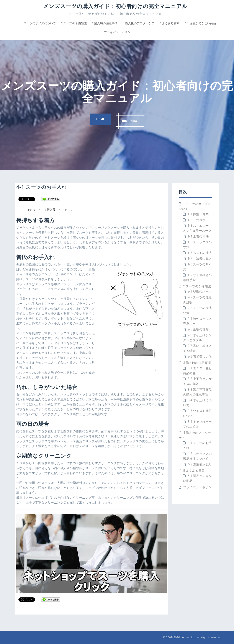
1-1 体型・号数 (198, 214)
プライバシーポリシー (119, 32)
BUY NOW (131, 120)
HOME (98, 120)
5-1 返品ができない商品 (200, 23)
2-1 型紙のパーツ (200, 291)
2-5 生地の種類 (198, 329)
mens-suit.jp (188, 637)
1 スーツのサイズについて (39, 23)
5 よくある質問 (170, 23)
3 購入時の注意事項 (105, 23)
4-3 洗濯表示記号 (200, 464)
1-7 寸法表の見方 (200, 259)
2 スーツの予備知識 (74, 23)
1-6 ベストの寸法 (200, 253)
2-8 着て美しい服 (200, 356)
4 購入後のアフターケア (139, 23)
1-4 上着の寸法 (198, 236)
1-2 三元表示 (197, 220)
